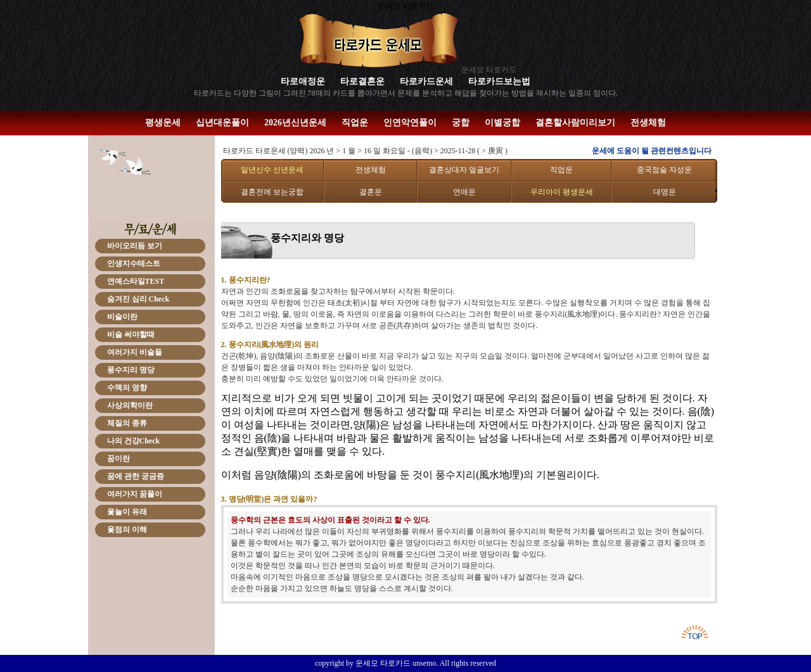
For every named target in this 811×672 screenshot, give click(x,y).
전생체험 (648, 123)
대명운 (665, 192)
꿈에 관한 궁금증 (136, 476)
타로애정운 (303, 81)
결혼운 (371, 192)
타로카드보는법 (499, 81)
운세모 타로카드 (489, 70)
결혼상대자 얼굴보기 (464, 170)
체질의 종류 (127, 423)
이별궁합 (502, 123)
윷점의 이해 (127, 529)
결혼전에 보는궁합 (272, 192)
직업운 (355, 123)
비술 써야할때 (131, 334)
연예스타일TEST (136, 281)
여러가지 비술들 (135, 352)
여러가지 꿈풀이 (135, 494)
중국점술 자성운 (664, 170)
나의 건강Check (134, 441)
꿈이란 (118, 459)
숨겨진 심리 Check (138, 299)
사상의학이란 (130, 405)
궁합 (461, 123)
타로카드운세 (426, 81)
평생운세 (163, 123)
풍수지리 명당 (131, 370)
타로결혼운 (362, 81)
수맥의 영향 (127, 388)
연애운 (464, 192)
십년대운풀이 (222, 123)
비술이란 (122, 317)
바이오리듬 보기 (135, 246)
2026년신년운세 (295, 123)
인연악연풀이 (410, 123)
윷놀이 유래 (127, 512)
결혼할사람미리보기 (575, 123)
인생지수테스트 (134, 263)
